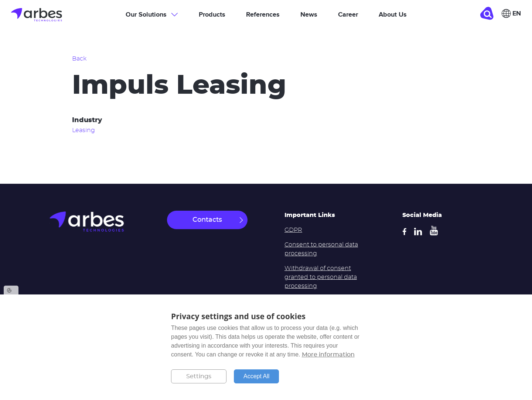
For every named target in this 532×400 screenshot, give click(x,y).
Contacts (207, 220)
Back (79, 59)
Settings (199, 376)
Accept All (256, 376)
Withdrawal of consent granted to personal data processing (321, 277)
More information (328, 355)
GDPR (293, 230)
